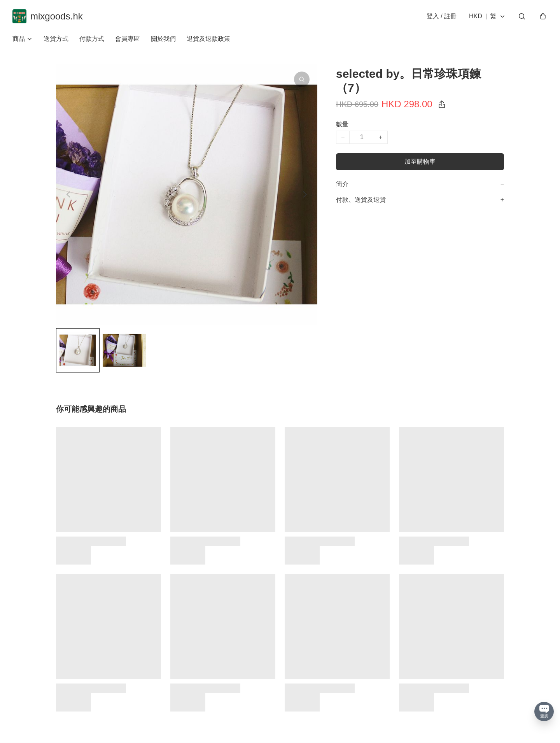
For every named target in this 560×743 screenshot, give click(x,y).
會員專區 (128, 39)
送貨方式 (56, 39)
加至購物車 (420, 162)
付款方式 (92, 39)
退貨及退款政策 (208, 39)
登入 (442, 16)
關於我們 (163, 39)
